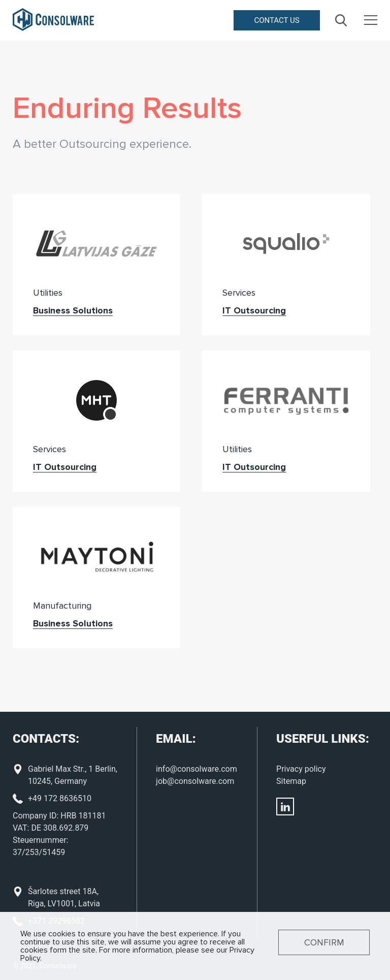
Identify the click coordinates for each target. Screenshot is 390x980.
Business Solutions (73, 310)
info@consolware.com (197, 769)
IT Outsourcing (254, 310)
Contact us (277, 20)
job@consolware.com (195, 781)
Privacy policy (301, 769)
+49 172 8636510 (60, 798)
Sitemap (291, 781)
